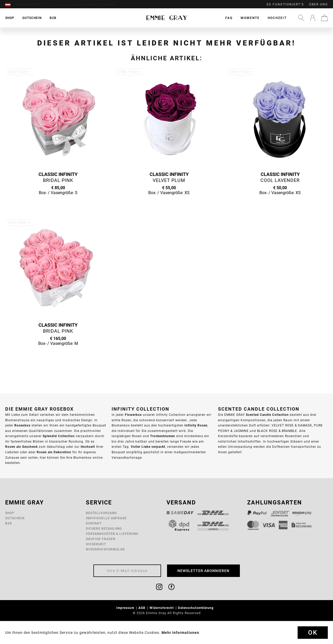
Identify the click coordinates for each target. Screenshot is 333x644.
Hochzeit (277, 18)
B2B (9, 523)
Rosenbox (22, 425)
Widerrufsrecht (162, 608)
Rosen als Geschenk (21, 447)
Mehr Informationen (180, 633)
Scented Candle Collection (267, 415)
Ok (313, 633)
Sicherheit (96, 544)
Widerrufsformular (105, 549)
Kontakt (94, 523)
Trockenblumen (163, 436)
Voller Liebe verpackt (148, 447)
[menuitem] (10, 4)
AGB (142, 608)
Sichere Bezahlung (104, 528)
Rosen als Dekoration (54, 452)
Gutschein (15, 518)
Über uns (318, 4)
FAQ (229, 18)
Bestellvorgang (101, 513)
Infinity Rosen (196, 425)
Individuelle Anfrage (106, 518)
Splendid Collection (59, 436)
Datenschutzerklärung (196, 608)
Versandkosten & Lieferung (112, 534)
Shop (10, 513)
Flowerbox (133, 415)
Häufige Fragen (101, 539)
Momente (250, 18)
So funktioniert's (285, 4)
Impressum (126, 608)
